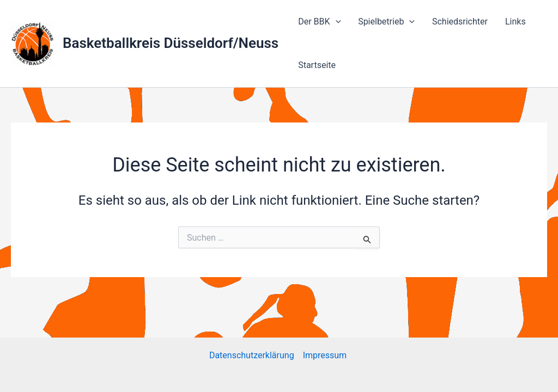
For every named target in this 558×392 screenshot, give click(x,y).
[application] (336, 22)
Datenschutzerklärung (252, 355)
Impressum (326, 355)
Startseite (317, 65)
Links (515, 22)
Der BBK (319, 22)
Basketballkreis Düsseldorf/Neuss (171, 43)
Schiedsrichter (460, 22)
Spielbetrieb (386, 22)
